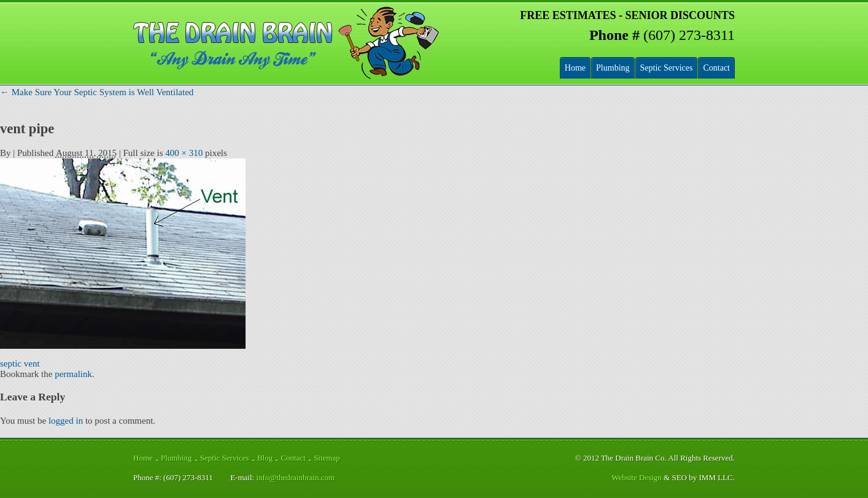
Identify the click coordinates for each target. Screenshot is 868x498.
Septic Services (667, 68)
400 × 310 (184, 153)
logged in (66, 421)
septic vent (20, 364)
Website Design (637, 477)
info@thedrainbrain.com (295, 477)
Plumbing (613, 68)
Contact (716, 68)
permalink (73, 374)
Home (575, 68)
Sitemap (327, 458)
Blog (265, 458)
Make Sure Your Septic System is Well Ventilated (97, 92)
